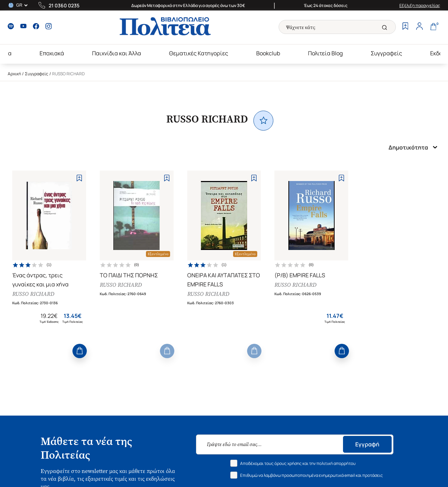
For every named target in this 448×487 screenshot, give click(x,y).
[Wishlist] (405, 27)
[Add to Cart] (80, 351)
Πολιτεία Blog (325, 53)
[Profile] (419, 27)
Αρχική (14, 74)
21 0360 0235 (64, 5)
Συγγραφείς (386, 53)
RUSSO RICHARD (33, 294)
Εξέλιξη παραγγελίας (420, 5)
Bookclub (268, 53)
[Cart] (433, 27)
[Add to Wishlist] (79, 178)
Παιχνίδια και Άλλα (117, 53)
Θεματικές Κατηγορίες (199, 53)
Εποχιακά (52, 53)
